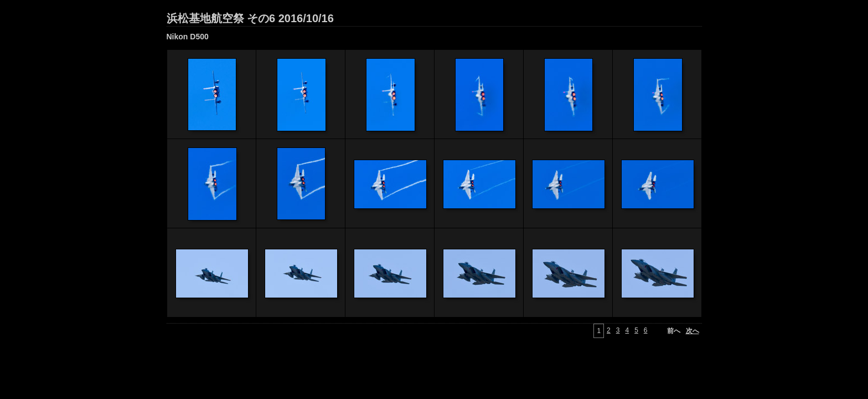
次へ (693, 331)
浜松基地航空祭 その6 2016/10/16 (250, 18)
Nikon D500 (188, 37)
